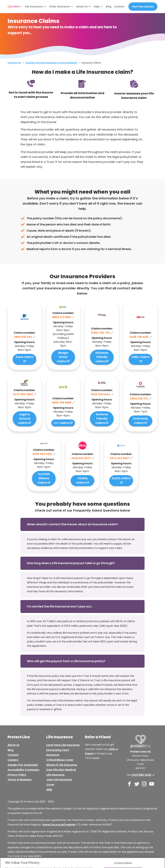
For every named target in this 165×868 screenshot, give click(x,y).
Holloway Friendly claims (102, 357)
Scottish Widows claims (44, 478)
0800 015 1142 (23, 337)
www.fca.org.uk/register (59, 825)
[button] (82, 524)
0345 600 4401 (42, 454)
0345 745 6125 (139, 337)
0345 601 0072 (81, 458)
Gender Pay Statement (23, 765)
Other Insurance (59, 7)
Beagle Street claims (63, 357)
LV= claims (61, 423)
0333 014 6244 (100, 394)
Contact (119, 7)
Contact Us (14, 63)
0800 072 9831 (62, 317)
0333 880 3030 (141, 775)
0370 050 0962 (23, 394)
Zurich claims (121, 478)
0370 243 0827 (120, 458)
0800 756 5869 (62, 403)
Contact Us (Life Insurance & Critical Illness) (51, 63)
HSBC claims (141, 357)
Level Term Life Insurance (63, 745)
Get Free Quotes (143, 7)
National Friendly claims (102, 419)
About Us (82, 7)
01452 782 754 (100, 333)
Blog (109, 7)
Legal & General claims (24, 419)
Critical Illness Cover (60, 760)
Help (97, 7)
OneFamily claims (141, 421)
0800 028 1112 (139, 399)
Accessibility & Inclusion (23, 770)
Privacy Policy (17, 775)
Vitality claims (82, 480)
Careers (13, 760)
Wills (49, 790)
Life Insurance (34, 7)
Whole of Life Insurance (62, 765)
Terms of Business (20, 780)
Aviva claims (24, 357)
